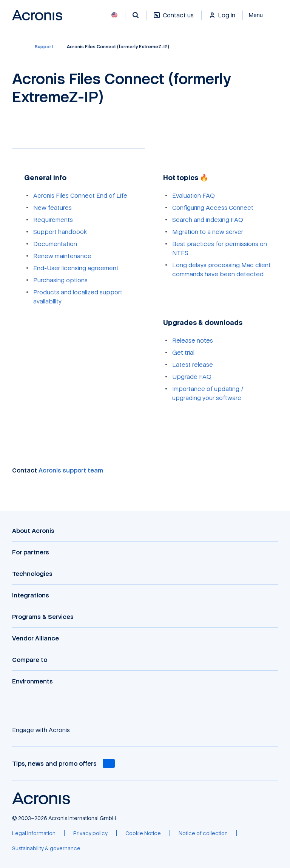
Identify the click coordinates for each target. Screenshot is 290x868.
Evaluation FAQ (194, 195)
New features (52, 208)
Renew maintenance (62, 256)
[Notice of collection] (203, 833)
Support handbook (60, 232)
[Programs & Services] (142, 617)
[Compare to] (142, 660)
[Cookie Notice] (143, 833)
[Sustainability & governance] (46, 848)
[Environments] (142, 681)
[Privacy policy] (90, 833)
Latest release (193, 365)
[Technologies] (142, 574)
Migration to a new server (208, 232)
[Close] (260, 15)
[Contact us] (174, 19)
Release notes (193, 340)
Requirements (53, 220)
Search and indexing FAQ (208, 220)
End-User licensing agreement (76, 268)
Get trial (183, 352)
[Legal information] (34, 833)
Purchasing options (60, 280)
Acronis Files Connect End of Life (80, 195)
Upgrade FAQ (192, 377)
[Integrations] (142, 595)
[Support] (44, 47)
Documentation (55, 244)
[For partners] (142, 552)
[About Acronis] (142, 531)
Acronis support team (71, 470)
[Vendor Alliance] (142, 638)
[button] (145, 531)
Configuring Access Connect (213, 208)
